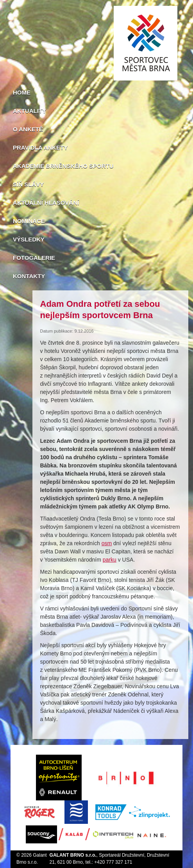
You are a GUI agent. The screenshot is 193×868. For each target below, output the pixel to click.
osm (107, 543)
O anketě (28, 129)
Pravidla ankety (40, 148)
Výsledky (29, 239)
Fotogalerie (34, 258)
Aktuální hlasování (46, 203)
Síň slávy (28, 184)
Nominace (29, 221)
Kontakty (29, 276)
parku (110, 560)
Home (22, 92)
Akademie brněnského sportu (63, 166)
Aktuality (29, 111)
